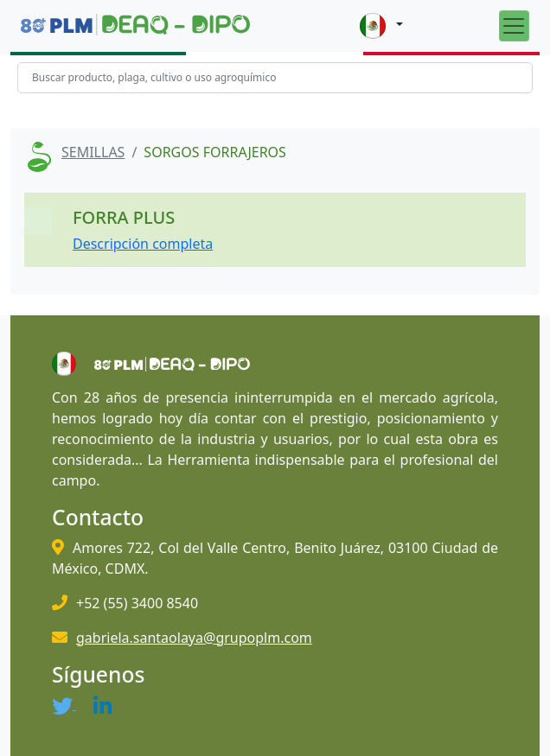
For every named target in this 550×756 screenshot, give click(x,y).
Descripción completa (143, 244)
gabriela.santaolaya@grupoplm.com (194, 638)
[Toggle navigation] (514, 25)
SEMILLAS (93, 152)
